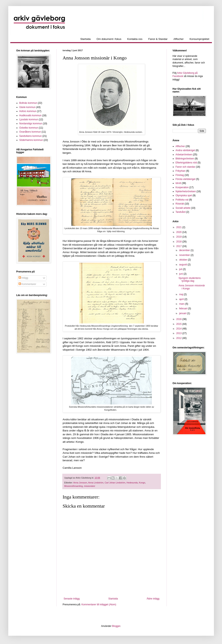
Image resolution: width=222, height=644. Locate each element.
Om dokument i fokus (109, 39)
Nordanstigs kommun (31, 124)
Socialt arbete (183, 208)
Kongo (142, 483)
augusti (183, 265)
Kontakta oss (135, 39)
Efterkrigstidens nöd (186, 163)
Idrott (178, 183)
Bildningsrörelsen (185, 159)
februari (183, 308)
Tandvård (181, 212)
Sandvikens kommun (31, 136)
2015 (179, 324)
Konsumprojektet (199, 39)
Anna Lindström (96, 483)
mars (182, 304)
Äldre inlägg (153, 599)
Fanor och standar (185, 167)
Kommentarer (27, 284)
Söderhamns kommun (31, 140)
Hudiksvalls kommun (30, 115)
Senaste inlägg (72, 599)
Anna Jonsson (80, 483)
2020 (179, 232)
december (185, 250)
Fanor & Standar (158, 39)
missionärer (90, 486)
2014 (179, 329)
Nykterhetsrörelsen (186, 191)
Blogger (116, 626)
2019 (179, 237)
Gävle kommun (28, 107)
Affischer (178, 39)
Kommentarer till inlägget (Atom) (99, 605)
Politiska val (182, 200)
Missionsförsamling (74, 486)
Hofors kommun (28, 111)
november (185, 255)
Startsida (85, 39)
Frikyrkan (181, 171)
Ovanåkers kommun (30, 132)
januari (183, 313)
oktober (183, 260)
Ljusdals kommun (29, 119)
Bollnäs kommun (28, 103)
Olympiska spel (184, 195)
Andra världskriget (185, 150)
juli (181, 269)
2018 (179, 242)
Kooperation (182, 187)
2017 (179, 246)
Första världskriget (186, 179)
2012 (179, 338)
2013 (179, 333)
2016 (179, 319)
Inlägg (23, 278)
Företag (180, 175)
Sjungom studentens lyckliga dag (189, 279)
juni (181, 274)
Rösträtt (180, 204)
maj (181, 294)
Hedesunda (132, 483)
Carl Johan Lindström (115, 483)
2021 (179, 227)
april (182, 299)
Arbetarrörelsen (184, 155)
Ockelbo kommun (29, 128)
